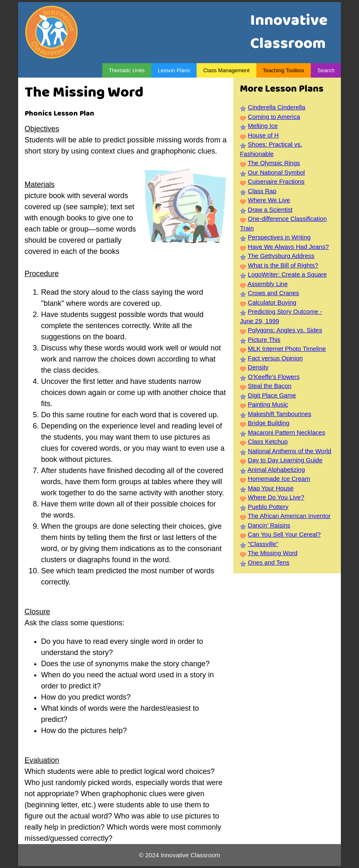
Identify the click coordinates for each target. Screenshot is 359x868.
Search (326, 70)
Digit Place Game (272, 395)
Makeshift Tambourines (279, 414)
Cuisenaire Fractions (276, 181)
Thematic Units (127, 70)
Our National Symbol (276, 172)
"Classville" (263, 544)
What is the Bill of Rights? (283, 265)
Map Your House (271, 488)
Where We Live (269, 200)
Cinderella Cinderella (276, 107)
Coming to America (274, 117)
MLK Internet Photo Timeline (287, 349)
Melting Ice (263, 126)
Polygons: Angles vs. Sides (285, 330)
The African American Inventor (289, 516)
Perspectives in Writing (279, 237)
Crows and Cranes (273, 293)
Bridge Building (269, 423)
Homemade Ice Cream (279, 479)
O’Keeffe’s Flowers (273, 377)
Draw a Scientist (270, 209)
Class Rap (262, 191)
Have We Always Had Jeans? (288, 247)
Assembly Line (267, 284)
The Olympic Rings (274, 163)
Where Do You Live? (276, 497)
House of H (263, 135)
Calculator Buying (272, 302)
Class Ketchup (268, 441)
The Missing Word (273, 553)
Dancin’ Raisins (269, 525)
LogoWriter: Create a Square (287, 274)
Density (258, 367)
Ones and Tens (269, 562)
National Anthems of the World (289, 451)
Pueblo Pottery (268, 507)
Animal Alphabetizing (276, 469)
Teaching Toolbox (284, 70)
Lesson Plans (174, 70)
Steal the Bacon (270, 386)
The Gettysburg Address (281, 256)
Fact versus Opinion (275, 358)
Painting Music (268, 404)
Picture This (264, 339)
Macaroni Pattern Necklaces (286, 432)
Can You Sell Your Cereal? (284, 534)
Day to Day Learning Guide (285, 460)
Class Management (226, 70)
